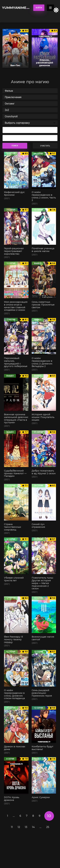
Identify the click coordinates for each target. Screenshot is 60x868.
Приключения (30, 97)
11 (12, 827)
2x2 (30, 110)
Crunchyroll (30, 116)
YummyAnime (16, 8)
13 (26, 827)
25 (48, 827)
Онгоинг (30, 104)
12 (19, 827)
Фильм (30, 91)
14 (33, 827)
